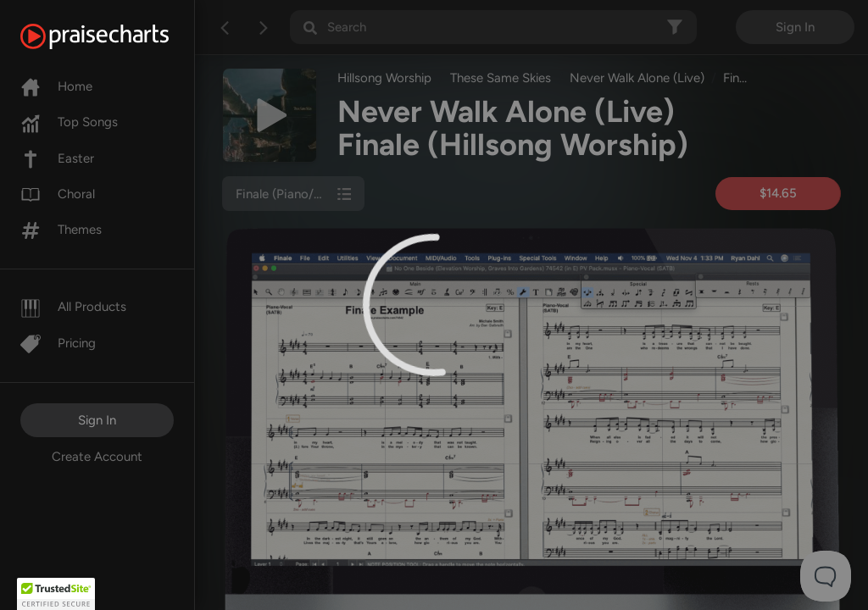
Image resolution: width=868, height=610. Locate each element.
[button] (56, 594)
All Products (73, 307)
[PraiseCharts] (116, 36)
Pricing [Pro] (58, 343)
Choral (58, 194)
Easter (57, 158)
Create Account (97, 457)
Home (56, 86)
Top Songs (69, 122)
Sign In (97, 420)
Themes (61, 230)
